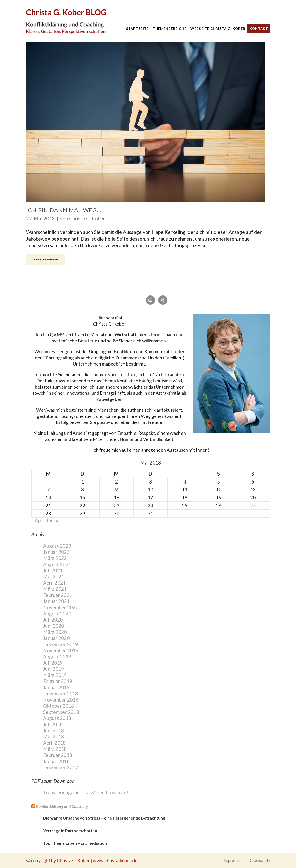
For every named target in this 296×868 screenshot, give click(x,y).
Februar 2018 (58, 755)
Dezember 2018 (61, 693)
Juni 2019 (54, 669)
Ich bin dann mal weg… (64, 210)
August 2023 (57, 546)
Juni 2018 (54, 730)
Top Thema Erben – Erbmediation (75, 843)
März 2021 (55, 589)
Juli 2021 (53, 570)
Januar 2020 (56, 638)
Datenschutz (259, 860)
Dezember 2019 (61, 644)
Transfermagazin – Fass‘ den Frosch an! (86, 792)
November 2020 (61, 607)
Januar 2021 (56, 601)
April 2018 (54, 743)
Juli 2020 (53, 620)
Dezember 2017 (61, 767)
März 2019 (55, 675)
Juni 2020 (54, 626)
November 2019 (61, 650)
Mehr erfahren (46, 259)
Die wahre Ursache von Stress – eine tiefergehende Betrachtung (104, 818)
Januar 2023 (56, 552)
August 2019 (57, 657)
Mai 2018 (54, 737)
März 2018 (55, 749)
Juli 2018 (53, 724)
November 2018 (61, 700)
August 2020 (57, 613)
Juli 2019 (53, 663)
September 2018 (61, 712)
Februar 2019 (58, 681)
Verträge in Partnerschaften (70, 830)
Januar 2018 (56, 761)
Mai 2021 (54, 576)
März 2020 (55, 632)
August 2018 (57, 718)
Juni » (52, 521)
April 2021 (54, 583)
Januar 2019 (56, 687)
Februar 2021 (58, 595)
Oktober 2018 (59, 706)
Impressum (233, 860)
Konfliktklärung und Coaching (62, 806)
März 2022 (55, 558)
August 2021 (57, 564)
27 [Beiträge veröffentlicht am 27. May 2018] (253, 505)
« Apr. (37, 521)
